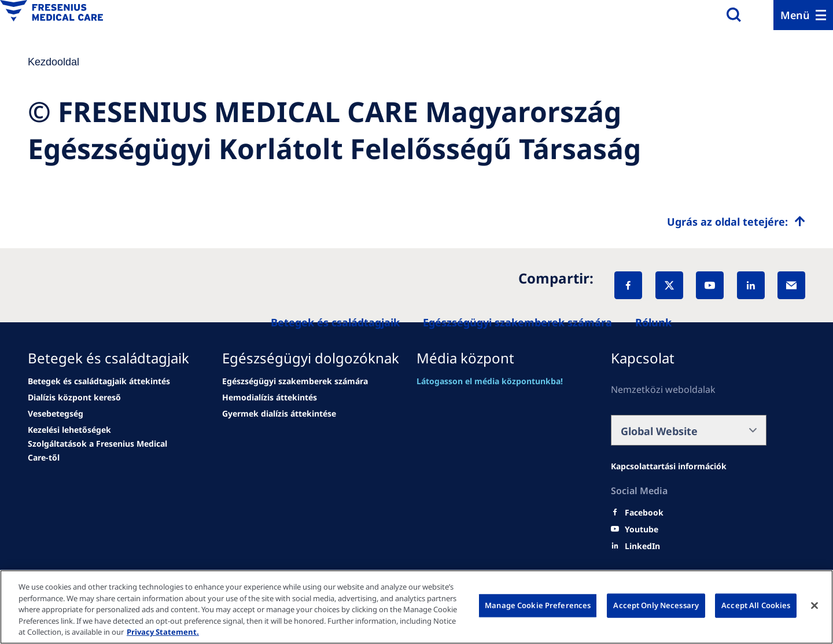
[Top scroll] (736, 222)
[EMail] (791, 285)
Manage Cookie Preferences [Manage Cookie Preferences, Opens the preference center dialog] (538, 605)
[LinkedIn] (751, 285)
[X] (669, 285)
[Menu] (803, 15)
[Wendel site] (99, 381)
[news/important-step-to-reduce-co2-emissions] (74, 398)
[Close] (814, 606)
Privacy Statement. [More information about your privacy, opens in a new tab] (163, 632)
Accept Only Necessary (656, 605)
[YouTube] (710, 285)
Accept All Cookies (756, 605)
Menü (795, 15)
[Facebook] (628, 285)
